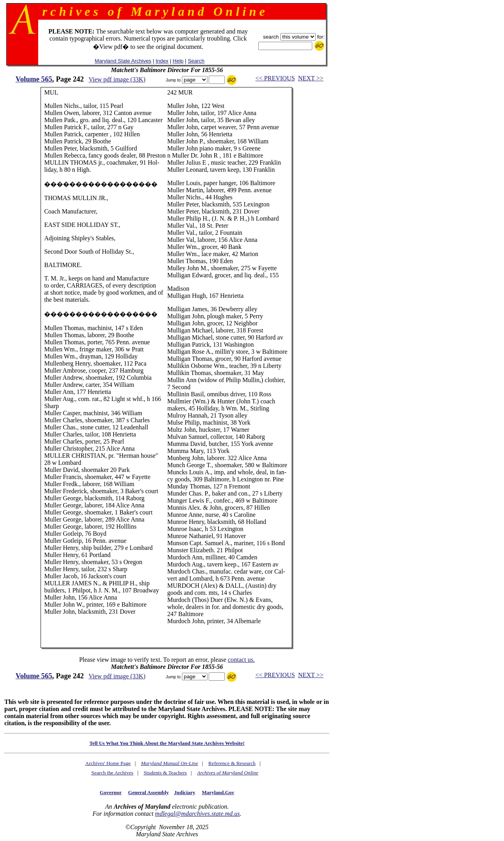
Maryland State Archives (123, 61)
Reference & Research (232, 763)
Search (196, 61)
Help (178, 61)
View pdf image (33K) (117, 79)
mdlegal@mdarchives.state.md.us (197, 814)
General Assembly (148, 792)
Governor (110, 792)
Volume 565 (34, 79)
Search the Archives (112, 773)
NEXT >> (311, 78)
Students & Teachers (165, 773)
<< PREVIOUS (275, 78)
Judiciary (185, 792)
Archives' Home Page (108, 763)
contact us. (241, 660)
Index (162, 61)
